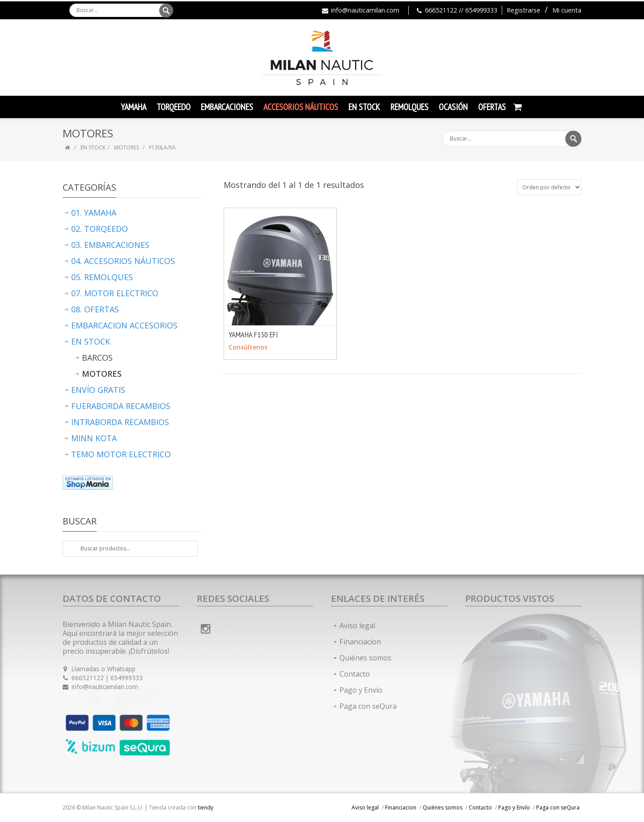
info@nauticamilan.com (365, 10)
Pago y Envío (361, 690)
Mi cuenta (567, 10)
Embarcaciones (227, 107)
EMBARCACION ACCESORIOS (124, 325)
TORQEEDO (174, 107)
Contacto (355, 674)
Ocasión (453, 107)
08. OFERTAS (95, 309)
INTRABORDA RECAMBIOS (120, 422)
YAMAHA (133, 107)
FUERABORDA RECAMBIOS (121, 406)
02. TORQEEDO (100, 229)
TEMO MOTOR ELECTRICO (121, 454)
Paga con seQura (368, 706)
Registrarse (523, 10)
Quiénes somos (365, 658)
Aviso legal (357, 626)
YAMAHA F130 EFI (253, 334)
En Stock (364, 107)
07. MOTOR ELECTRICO (115, 293)
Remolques (409, 107)
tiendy (205, 807)
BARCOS (97, 358)
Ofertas (492, 107)
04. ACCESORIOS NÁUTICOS (123, 261)
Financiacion (360, 642)
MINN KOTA (94, 438)
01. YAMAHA (94, 213)
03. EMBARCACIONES (110, 245)
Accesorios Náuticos (301, 107)
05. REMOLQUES (102, 277)
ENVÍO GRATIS (98, 390)
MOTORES (127, 147)
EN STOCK (93, 147)
